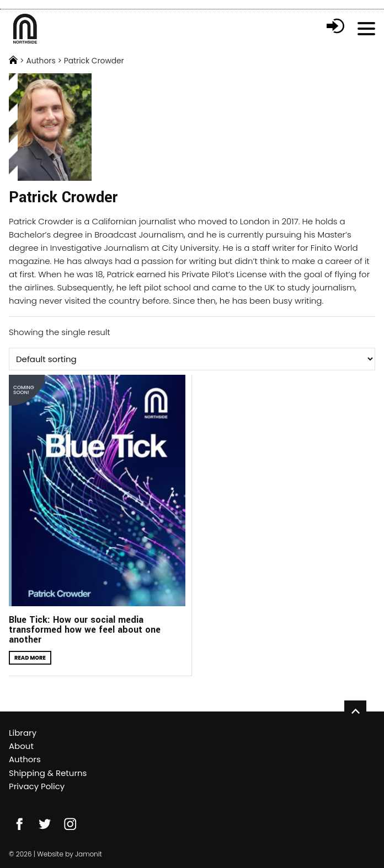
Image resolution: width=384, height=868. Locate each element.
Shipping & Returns (48, 773)
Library (23, 733)
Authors (41, 61)
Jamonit (89, 854)
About (21, 746)
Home (13, 60)
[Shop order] (192, 359)
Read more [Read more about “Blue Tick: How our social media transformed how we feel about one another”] (30, 658)
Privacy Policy (37, 786)
